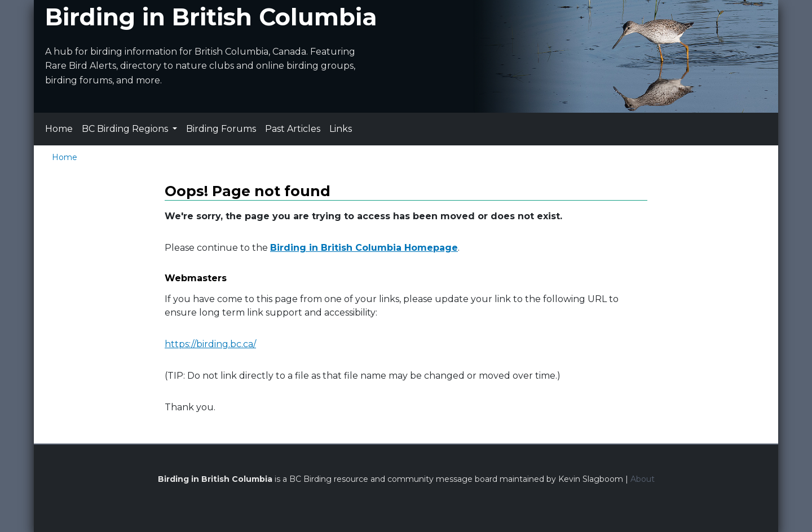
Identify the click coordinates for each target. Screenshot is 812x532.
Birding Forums (221, 129)
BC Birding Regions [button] (126, 129)
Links (341, 129)
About (643, 479)
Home (59, 129)
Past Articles (293, 129)
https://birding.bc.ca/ (210, 344)
